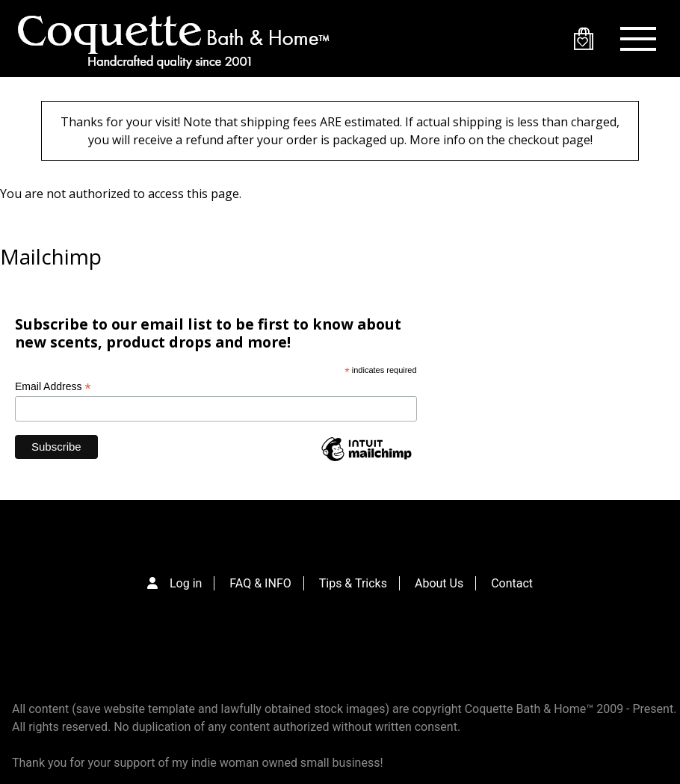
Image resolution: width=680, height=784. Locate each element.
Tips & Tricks (353, 583)
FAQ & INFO (260, 583)
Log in (186, 583)
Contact (512, 583)
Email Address (53, 387)
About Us (439, 583)
